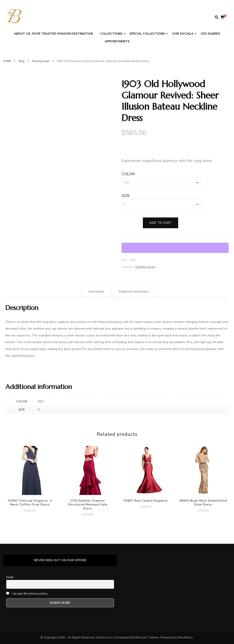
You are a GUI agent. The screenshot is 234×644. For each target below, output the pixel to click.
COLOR (128, 174)
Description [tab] (96, 292)
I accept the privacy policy (27, 594)
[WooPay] (175, 248)
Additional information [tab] (133, 292)
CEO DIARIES (210, 34)
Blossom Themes (147, 637)
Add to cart (161, 223)
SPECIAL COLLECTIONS (147, 34)
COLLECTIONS (111, 34)
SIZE (126, 196)
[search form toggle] (217, 17)
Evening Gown (145, 267)
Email (10, 577)
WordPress (185, 637)
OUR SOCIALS (183, 34)
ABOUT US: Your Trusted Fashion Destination (53, 34)
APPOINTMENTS (117, 41)
